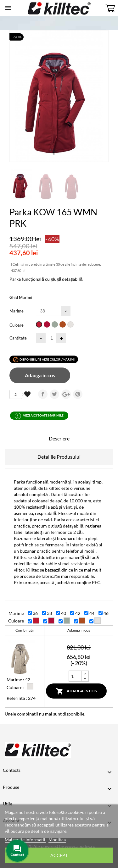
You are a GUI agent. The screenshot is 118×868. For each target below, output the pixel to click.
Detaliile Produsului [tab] (59, 457)
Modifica (57, 840)
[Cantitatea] (51, 338)
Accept (59, 855)
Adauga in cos (40, 375)
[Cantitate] (75, 676)
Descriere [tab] (59, 438)
